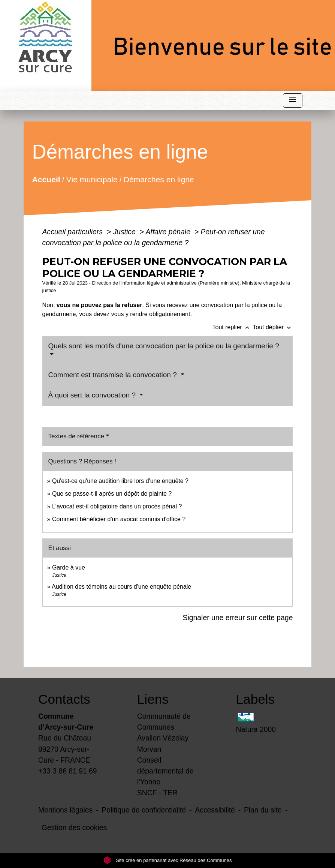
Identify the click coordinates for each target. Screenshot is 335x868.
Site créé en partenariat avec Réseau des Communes (168, 860)
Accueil (46, 179)
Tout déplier (273, 327)
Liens (153, 699)
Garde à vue (69, 567)
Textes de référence (76, 436)
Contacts (64, 699)
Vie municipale (92, 179)
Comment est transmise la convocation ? (114, 375)
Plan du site (263, 810)
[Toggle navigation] (293, 101)
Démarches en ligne (159, 179)
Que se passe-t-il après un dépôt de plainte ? (112, 494)
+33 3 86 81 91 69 (68, 771)
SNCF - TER (157, 793)
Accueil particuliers (74, 232)
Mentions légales (65, 810)
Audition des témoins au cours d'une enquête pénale (121, 587)
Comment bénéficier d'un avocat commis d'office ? (119, 519)
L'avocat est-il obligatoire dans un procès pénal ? (117, 506)
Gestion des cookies (74, 828)
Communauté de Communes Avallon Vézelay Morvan (164, 732)
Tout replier (232, 327)
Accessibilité (215, 810)
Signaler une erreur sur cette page (238, 618)
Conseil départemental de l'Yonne (165, 771)
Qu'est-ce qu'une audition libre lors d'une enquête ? (120, 481)
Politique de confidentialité (144, 810)
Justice (125, 232)
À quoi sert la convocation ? (93, 395)
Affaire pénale (169, 232)
